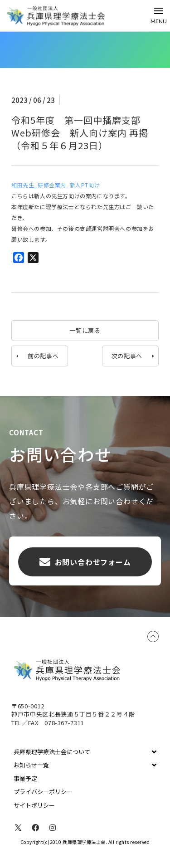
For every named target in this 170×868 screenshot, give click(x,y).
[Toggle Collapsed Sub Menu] (85, 752)
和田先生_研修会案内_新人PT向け (56, 185)
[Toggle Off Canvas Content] (159, 16)
